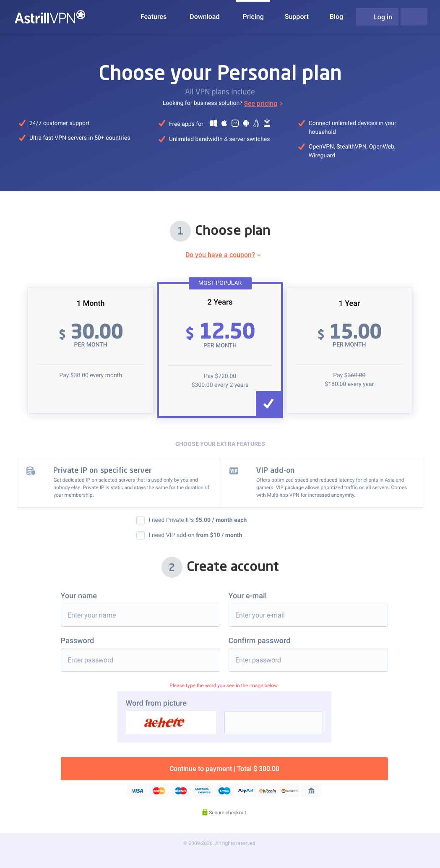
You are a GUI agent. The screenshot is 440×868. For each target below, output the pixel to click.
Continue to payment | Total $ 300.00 (224, 769)
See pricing (260, 103)
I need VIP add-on (196, 535)
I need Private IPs (198, 520)
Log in (377, 17)
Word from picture (156, 703)
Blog (336, 17)
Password (78, 641)
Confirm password (260, 641)
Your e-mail (248, 596)
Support (297, 17)
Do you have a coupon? (220, 255)
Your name (79, 596)
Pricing (253, 17)
